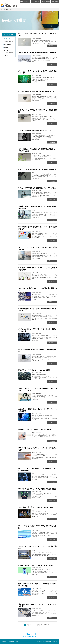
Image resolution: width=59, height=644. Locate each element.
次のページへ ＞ (47, 625)
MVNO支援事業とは (25, 1)
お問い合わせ (55, 1)
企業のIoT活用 (8, 44)
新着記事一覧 (7, 38)
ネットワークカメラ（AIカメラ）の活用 (9, 51)
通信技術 (6, 48)
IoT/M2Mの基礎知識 (9, 41)
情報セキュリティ (8, 55)
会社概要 (4, 642)
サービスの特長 (36, 1)
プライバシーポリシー (13, 642)
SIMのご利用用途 (46, 1)
